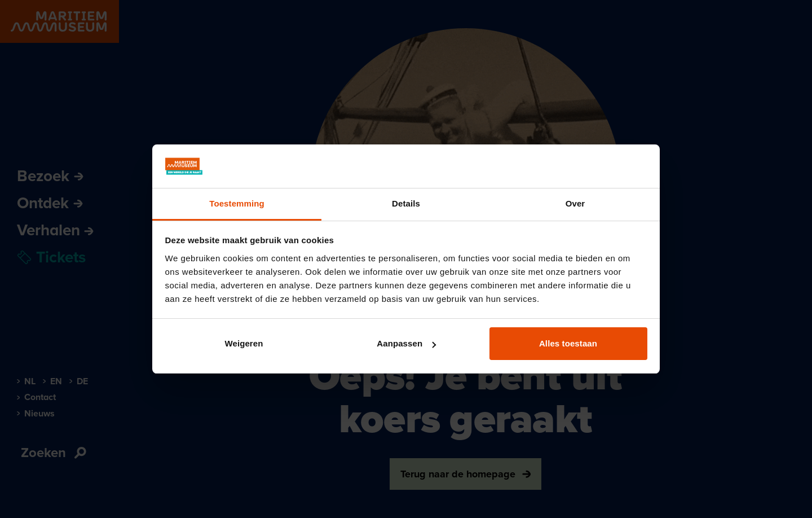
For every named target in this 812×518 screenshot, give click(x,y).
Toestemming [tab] (237, 203)
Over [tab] (575, 203)
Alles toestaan (568, 343)
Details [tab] (406, 203)
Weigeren (244, 343)
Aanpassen (406, 343)
